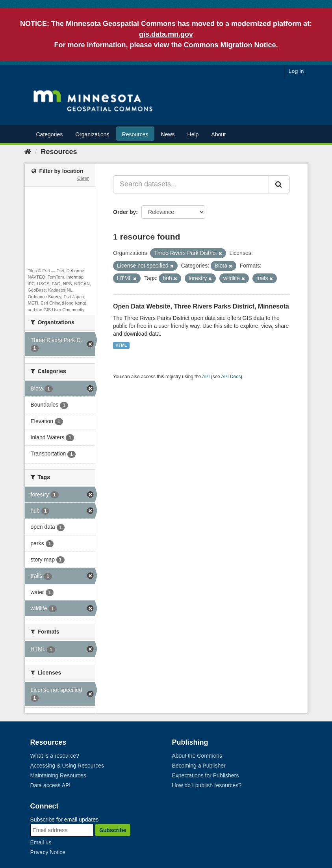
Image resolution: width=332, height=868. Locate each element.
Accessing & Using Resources (67, 766)
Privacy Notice (48, 852)
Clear (83, 178)
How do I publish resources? (207, 785)
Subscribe (113, 830)
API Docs (231, 377)
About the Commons (197, 756)
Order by (124, 212)
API (206, 377)
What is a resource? (55, 756)
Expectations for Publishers (206, 775)
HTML (121, 345)
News (168, 134)
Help (193, 134)
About (218, 134)
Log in (296, 71)
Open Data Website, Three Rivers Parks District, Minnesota (201, 306)
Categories (50, 134)
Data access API (51, 785)
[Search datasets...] (191, 184)
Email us (41, 842)
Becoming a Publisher (199, 766)
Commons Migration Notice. (231, 45)
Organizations (92, 134)
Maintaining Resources (58, 775)
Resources (135, 134)
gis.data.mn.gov (166, 34)
